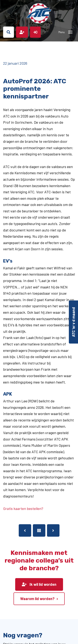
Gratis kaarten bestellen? (23, 508)
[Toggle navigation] (70, 32)
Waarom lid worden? (37, 599)
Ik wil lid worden (39, 584)
